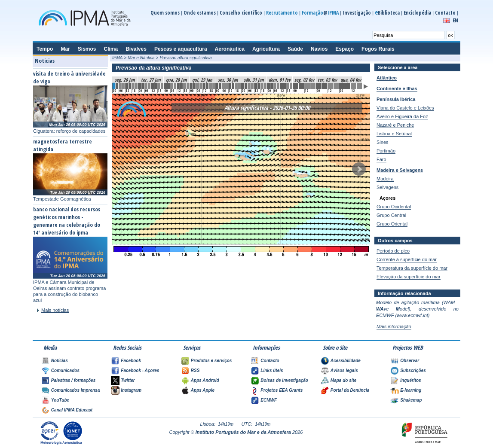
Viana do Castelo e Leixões (405, 108)
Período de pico (393, 251)
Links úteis (272, 370)
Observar (410, 361)
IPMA (117, 58)
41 (246, 86)
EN (455, 20)
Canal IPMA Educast (72, 410)
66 (354, 86)
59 (313, 86)
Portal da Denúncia (350, 390)
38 (236, 86)
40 (243, 86)
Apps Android (205, 380)
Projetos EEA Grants (282, 390)
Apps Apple (203, 390)
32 (217, 86)
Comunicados (65, 370)
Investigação (357, 13)
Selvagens (387, 187)
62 (331, 86)
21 (181, 86)
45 (259, 86)
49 (272, 86)
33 (220, 86)
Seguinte (359, 169)
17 (168, 86)
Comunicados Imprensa (75, 390)
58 (307, 86)
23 (188, 86)
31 (214, 86)
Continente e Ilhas (397, 88)
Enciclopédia (417, 13)
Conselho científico (241, 13)
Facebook (131, 361)
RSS (195, 370)
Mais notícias (55, 310)
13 (156, 86)
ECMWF (269, 400)
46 (262, 86)
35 (227, 86)
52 (282, 86)
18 (172, 86)
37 (233, 86)
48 (269, 86)
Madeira (385, 179)
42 (249, 86)
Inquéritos (410, 380)
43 (252, 86)
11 (149, 86)
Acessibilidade (346, 361)
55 (291, 86)
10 (146, 86)
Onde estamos (200, 13)
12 (153, 86)
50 (275, 86)
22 (185, 86)
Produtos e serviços (211, 361)
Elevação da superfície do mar (409, 277)
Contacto (445, 13)
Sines (383, 142)
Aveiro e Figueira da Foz (402, 116)
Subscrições (413, 370)
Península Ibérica (396, 99)
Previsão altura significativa (185, 58)
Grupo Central (391, 215)
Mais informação (394, 326)
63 (336, 86)
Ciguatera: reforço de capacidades (69, 131)
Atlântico (387, 78)
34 (224, 86)
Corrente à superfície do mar (407, 259)
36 (230, 86)
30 (211, 86)
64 (342, 86)
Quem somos (165, 13)
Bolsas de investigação (284, 380)
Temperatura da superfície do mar (412, 268)
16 (165, 86)
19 (175, 86)
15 (162, 86)
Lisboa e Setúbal (394, 134)
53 (285, 86)
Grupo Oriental (392, 224)
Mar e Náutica (141, 58)
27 (201, 86)
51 (278, 86)
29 (207, 86)
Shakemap (411, 400)
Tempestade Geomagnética (62, 199)
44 (256, 86)
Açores (387, 198)
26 (198, 86)
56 (296, 86)
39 (239, 86)
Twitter (128, 380)
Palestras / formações (73, 380)
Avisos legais (344, 370)
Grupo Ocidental (394, 207)
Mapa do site (344, 380)
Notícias (60, 361)
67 (359, 86)
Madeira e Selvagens (400, 170)
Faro (381, 159)
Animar (366, 87)
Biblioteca (387, 13)
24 (191, 86)
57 (301, 86)
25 (194, 86)
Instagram (131, 390)
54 (288, 86)
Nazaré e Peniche (395, 125)
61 (325, 86)
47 (265, 86)
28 (204, 86)
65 (348, 86)
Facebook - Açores (140, 370)
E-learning (411, 390)
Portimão (386, 151)
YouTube (60, 400)
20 (178, 86)
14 (159, 86)
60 (319, 86)
